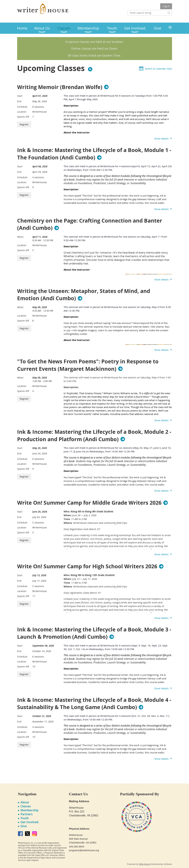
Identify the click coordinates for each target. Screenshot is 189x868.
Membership (29, 810)
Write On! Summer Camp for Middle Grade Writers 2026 (89, 503)
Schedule (22, 107)
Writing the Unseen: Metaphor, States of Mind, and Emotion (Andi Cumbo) (84, 295)
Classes (26, 806)
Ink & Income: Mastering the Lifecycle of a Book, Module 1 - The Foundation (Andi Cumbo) (94, 154)
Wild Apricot (145, 864)
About (25, 802)
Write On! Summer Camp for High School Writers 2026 (87, 566)
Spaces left (23, 117)
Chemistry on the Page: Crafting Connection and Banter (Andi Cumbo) (90, 224)
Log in (166, 6)
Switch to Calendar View (158, 69)
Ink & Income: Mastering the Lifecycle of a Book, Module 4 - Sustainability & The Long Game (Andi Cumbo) (94, 704)
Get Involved (29, 822)
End (19, 101)
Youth (25, 818)
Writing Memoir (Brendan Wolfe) (60, 87)
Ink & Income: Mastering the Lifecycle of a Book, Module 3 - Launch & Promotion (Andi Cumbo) (94, 633)
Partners (27, 814)
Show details (161, 138)
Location (22, 112)
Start (20, 96)
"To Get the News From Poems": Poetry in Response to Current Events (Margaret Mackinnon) (88, 365)
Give (24, 826)
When (20, 237)
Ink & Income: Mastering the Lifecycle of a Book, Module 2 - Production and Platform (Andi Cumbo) (94, 436)
